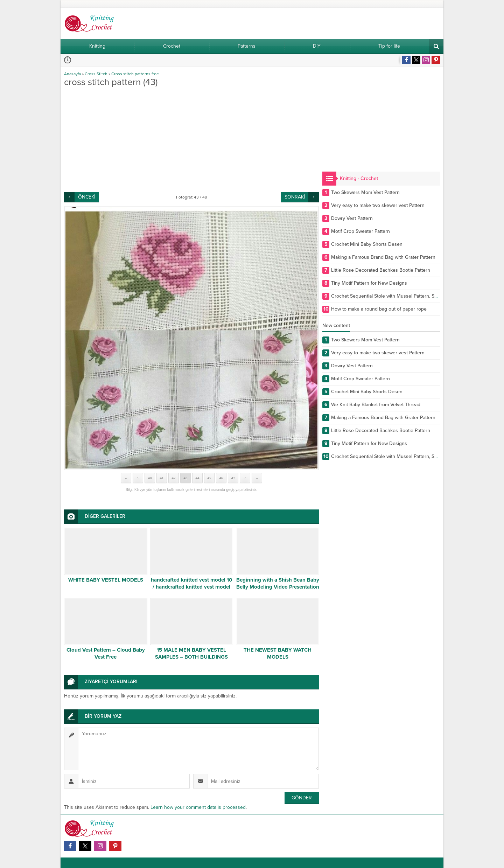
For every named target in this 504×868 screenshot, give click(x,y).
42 (174, 478)
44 (198, 478)
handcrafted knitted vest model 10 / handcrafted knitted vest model (191, 583)
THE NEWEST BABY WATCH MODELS (278, 653)
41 (162, 478)
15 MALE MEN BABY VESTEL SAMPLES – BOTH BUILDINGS (191, 653)
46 (221, 478)
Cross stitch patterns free (135, 74)
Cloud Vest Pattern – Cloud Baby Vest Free (106, 653)
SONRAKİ (295, 197)
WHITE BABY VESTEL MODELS (106, 580)
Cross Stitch (96, 74)
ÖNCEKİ (87, 197)
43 (186, 478)
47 (233, 478)
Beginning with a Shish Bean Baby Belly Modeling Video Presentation (278, 583)
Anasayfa (72, 74)
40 (150, 478)
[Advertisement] (191, 139)
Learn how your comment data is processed (198, 807)
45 (209, 478)
